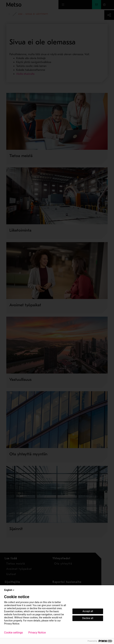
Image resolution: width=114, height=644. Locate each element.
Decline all (88, 618)
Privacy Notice (37, 633)
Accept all (88, 611)
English (10, 590)
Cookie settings (13, 633)
